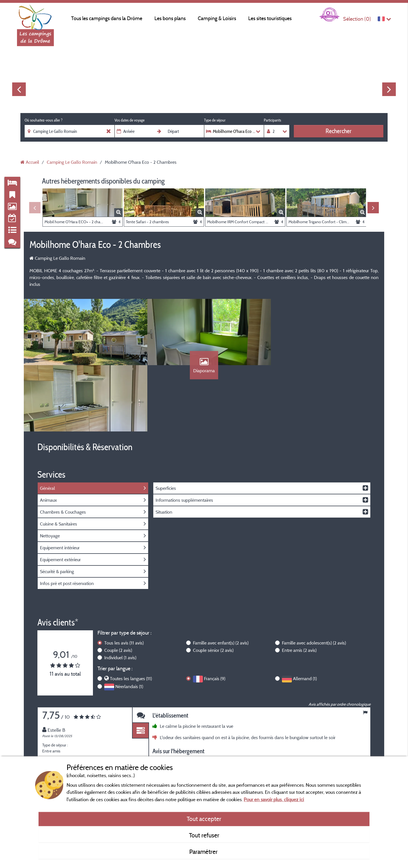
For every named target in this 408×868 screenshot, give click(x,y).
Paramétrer (204, 852)
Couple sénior (213, 585)
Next (389, 89)
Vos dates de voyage (129, 120)
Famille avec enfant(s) (221, 578)
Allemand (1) (305, 614)
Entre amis (299, 585)
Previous (19, 89)
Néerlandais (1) (129, 622)
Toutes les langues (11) (131, 614)
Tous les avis (124, 578)
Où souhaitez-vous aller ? (43, 120)
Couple (118, 585)
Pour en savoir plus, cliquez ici (274, 799)
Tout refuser (204, 835)
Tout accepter (204, 819)
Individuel (120, 593)
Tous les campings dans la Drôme (107, 18)
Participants (272, 120)
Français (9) (215, 614)
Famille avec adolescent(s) (314, 578)
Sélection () (357, 19)
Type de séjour (215, 120)
